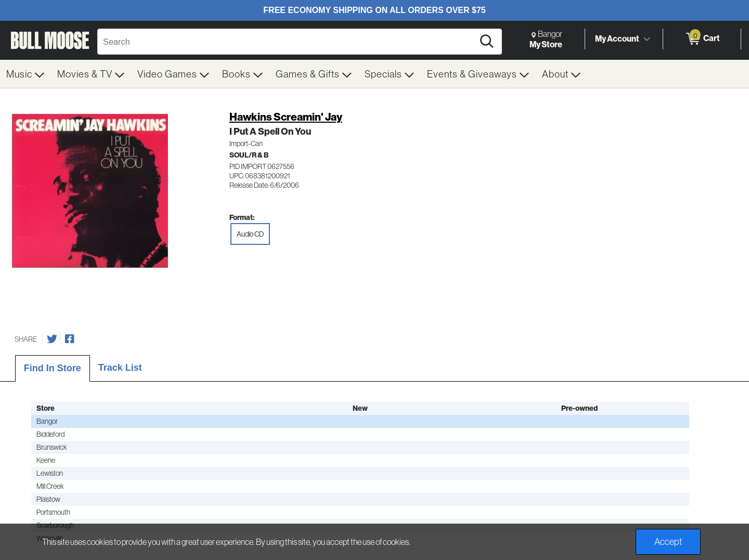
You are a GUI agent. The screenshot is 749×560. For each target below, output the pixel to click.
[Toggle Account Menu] (647, 39)
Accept (668, 542)
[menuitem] (25, 74)
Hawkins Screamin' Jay (286, 117)
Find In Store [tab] (53, 368)
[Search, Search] (287, 42)
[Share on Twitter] (52, 339)
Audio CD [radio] (250, 234)
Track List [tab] (120, 368)
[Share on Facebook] (70, 339)
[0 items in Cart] (702, 39)
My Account (617, 38)
